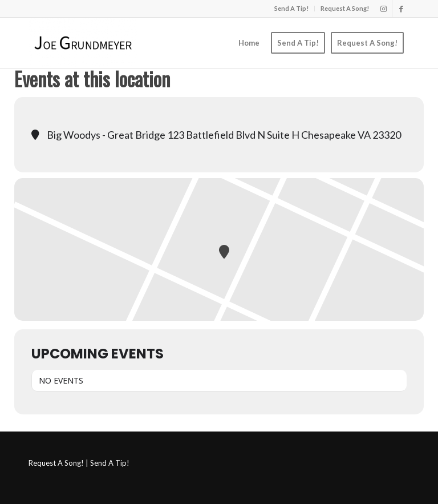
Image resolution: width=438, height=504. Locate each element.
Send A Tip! (291, 8)
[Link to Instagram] (384, 9)
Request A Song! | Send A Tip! (79, 463)
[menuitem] (292, 9)
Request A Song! (345, 8)
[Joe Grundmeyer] (83, 43)
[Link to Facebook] (401, 9)
